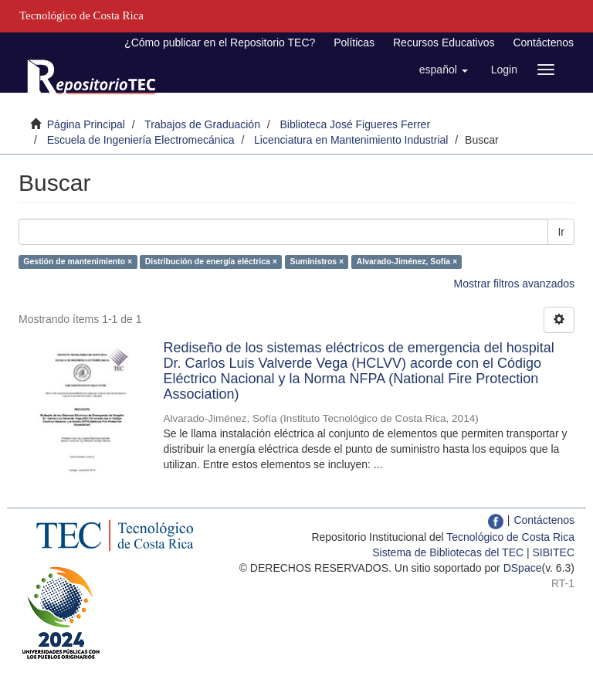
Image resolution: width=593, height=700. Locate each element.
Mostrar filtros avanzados (514, 284)
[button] (444, 70)
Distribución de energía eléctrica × (211, 261)
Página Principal (86, 124)
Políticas (354, 42)
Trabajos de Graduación (202, 124)
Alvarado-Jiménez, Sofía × (407, 261)
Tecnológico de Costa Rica (510, 537)
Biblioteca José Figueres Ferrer (356, 124)
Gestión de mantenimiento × (78, 261)
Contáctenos (543, 42)
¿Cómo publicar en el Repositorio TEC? (220, 42)
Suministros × (317, 261)
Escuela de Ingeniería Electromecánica (141, 140)
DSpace (523, 568)
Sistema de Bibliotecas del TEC (448, 552)
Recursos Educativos (444, 42)
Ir (561, 232)
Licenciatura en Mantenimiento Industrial (351, 140)
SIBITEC (554, 552)
